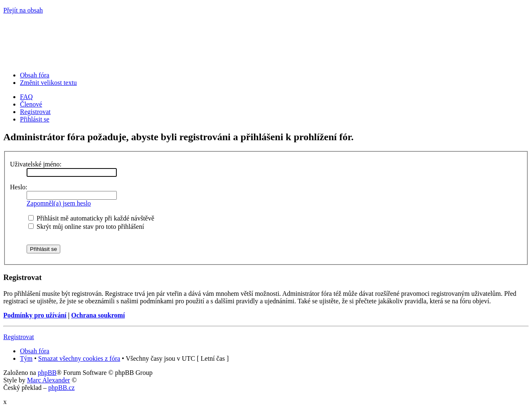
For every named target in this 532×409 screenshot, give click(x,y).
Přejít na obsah (23, 10)
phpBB (47, 373)
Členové (31, 104)
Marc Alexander (49, 380)
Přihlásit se (35, 119)
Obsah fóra (35, 75)
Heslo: (19, 187)
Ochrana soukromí (98, 315)
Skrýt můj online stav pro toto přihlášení (86, 227)
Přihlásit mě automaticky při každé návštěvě (91, 218)
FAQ (26, 97)
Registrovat (35, 112)
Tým (26, 358)
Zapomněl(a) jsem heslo (59, 203)
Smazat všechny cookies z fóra (79, 358)
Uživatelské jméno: (36, 164)
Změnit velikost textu (48, 83)
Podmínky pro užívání (35, 315)
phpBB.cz (62, 388)
